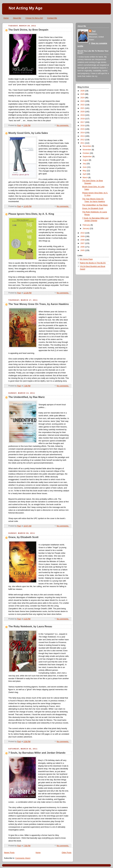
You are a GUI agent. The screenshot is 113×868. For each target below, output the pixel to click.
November (87, 150)
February (87, 225)
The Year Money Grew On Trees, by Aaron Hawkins (39, 304)
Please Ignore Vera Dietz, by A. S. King (31, 214)
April (85, 174)
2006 (83, 247)
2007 (83, 243)
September (87, 157)
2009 (83, 236)
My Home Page (86, 259)
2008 (83, 240)
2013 (83, 136)
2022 (83, 105)
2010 (83, 233)
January (86, 229)
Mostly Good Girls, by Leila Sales (28, 133)
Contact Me (52, 18)
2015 (83, 129)
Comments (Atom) (23, 858)
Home (6, 18)
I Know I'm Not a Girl (34, 18)
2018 (83, 119)
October (86, 153)
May (85, 171)
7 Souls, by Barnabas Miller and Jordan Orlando (37, 753)
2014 (83, 133)
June (85, 167)
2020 (83, 112)
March (86, 178)
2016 (83, 126)
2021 (83, 108)
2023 (83, 101)
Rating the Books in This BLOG (93, 263)
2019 (83, 115)
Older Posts (67, 853)
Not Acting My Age (26, 8)
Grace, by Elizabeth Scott (23, 537)
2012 (83, 140)
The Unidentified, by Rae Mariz (27, 397)
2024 (83, 98)
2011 (83, 143)
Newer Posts (9, 853)
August (86, 160)
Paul (94, 31)
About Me (17, 18)
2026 (83, 91)
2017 (83, 122)
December (87, 146)
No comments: (63, 125)
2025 (83, 94)
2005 (83, 250)
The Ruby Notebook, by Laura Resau (30, 626)
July (85, 164)
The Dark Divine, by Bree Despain (28, 30)
